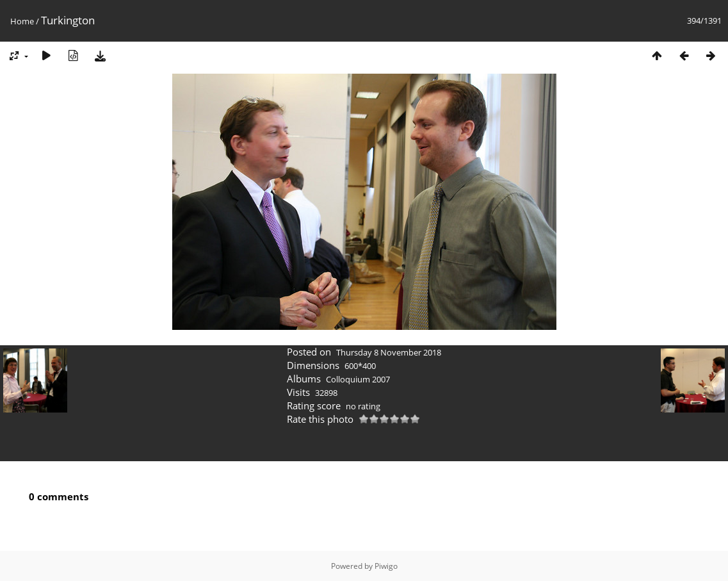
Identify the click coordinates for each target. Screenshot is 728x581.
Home (22, 21)
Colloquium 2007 (358, 379)
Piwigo (386, 566)
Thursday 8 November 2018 (389, 352)
